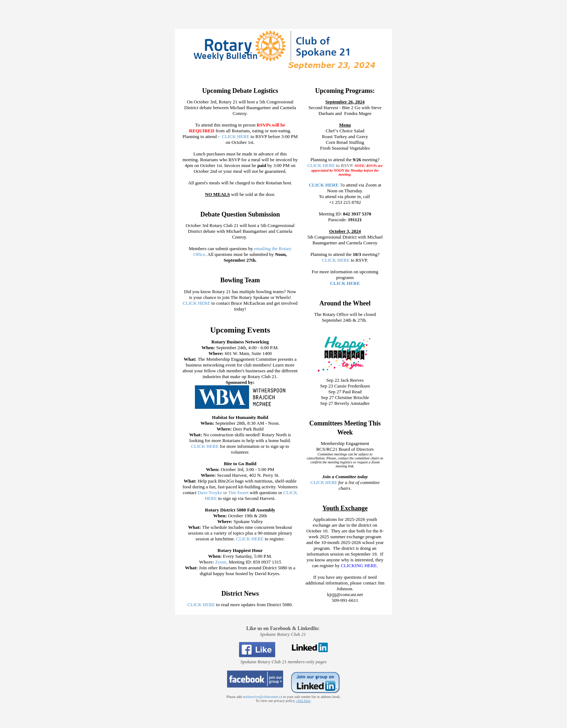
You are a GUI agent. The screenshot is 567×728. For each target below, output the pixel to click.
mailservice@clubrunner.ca (262, 697)
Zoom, (222, 562)
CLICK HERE (235, 136)
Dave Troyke (209, 493)
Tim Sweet (238, 493)
